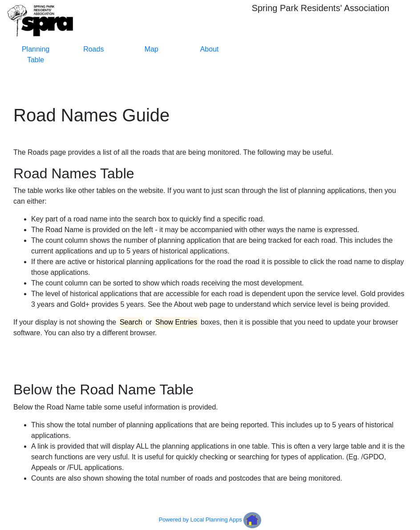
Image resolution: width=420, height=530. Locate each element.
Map (151, 49)
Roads (93, 49)
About (210, 49)
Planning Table (36, 54)
